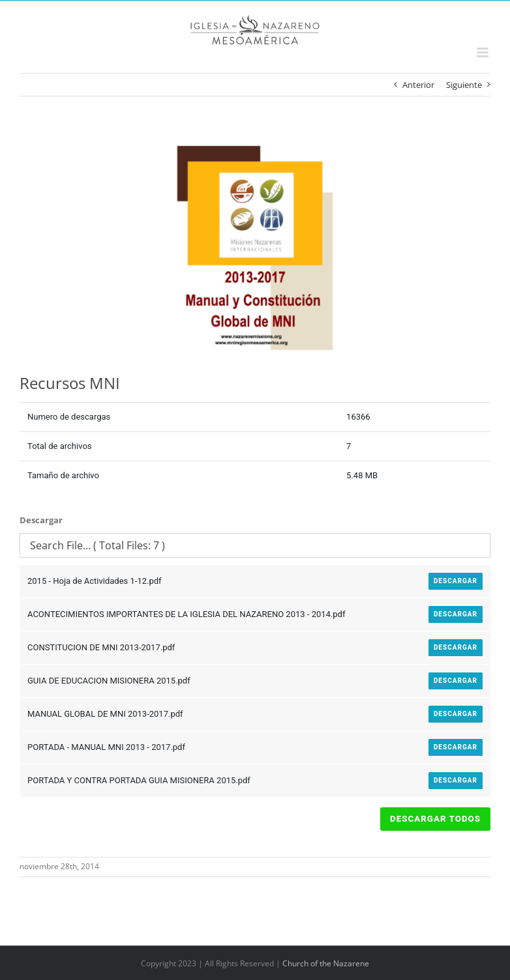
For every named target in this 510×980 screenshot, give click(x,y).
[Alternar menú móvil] (484, 52)
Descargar (456, 581)
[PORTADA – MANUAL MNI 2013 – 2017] (255, 250)
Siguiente (464, 85)
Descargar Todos (435, 819)
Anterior (418, 85)
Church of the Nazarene (326, 963)
